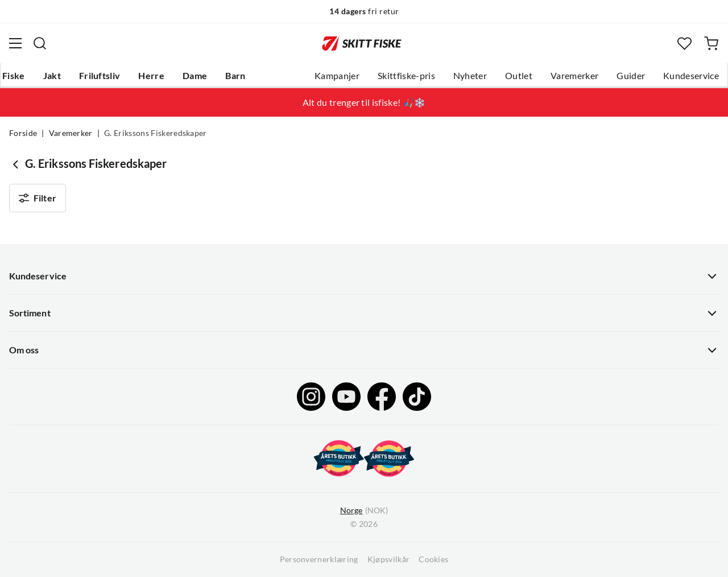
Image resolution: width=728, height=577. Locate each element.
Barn (235, 76)
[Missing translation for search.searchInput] (40, 43)
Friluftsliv (100, 76)
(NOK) (364, 511)
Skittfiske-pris (406, 76)
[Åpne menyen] (15, 43)
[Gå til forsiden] (362, 43)
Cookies (433, 559)
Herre (151, 76)
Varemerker (574, 76)
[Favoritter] (684, 44)
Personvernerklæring (319, 559)
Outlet (519, 76)
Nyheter (470, 76)
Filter (38, 198)
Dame (195, 76)
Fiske (14, 76)
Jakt (52, 76)
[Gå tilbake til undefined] (17, 164)
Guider (631, 76)
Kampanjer (337, 76)
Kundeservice (691, 76)
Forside (23, 133)
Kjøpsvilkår (389, 559)
